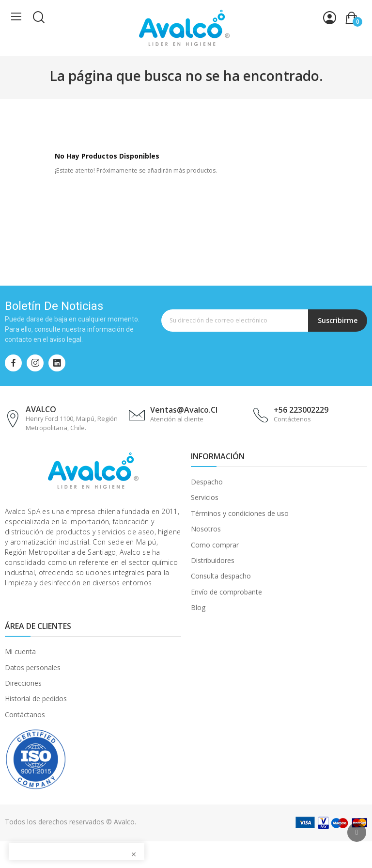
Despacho (207, 482)
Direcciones (23, 683)
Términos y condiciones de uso (240, 513)
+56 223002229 (301, 410)
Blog (198, 607)
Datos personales (33, 667)
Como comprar (215, 545)
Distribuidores (213, 560)
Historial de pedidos (36, 699)
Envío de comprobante (226, 592)
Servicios (205, 497)
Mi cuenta (20, 651)
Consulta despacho (221, 576)
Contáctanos (25, 715)
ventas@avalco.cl (184, 410)
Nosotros (206, 529)
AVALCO (41, 409)
